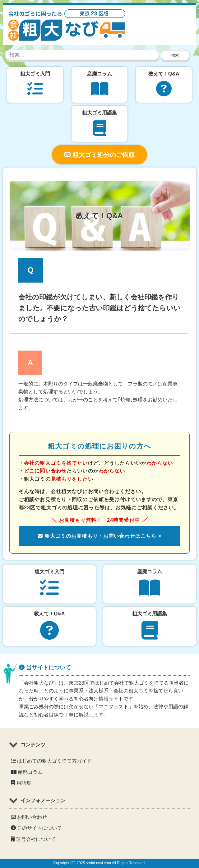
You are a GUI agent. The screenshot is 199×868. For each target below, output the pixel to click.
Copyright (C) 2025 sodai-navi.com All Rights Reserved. (100, 863)
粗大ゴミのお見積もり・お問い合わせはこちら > (99, 536)
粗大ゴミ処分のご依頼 (99, 155)
